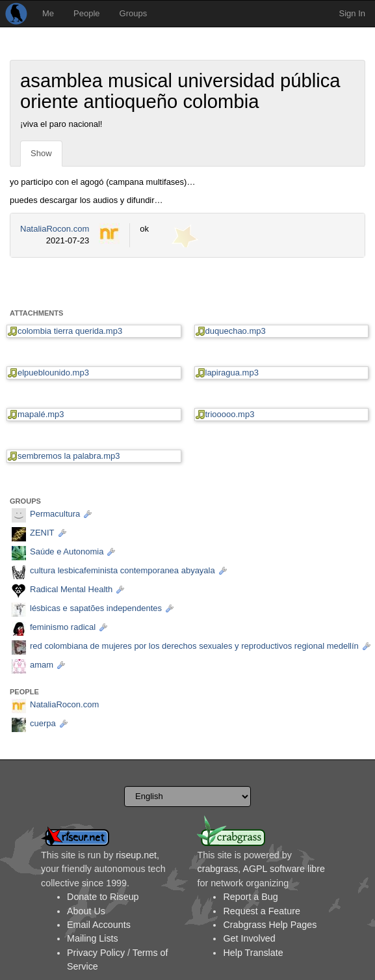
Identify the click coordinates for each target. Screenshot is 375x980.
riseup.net (136, 855)
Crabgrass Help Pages (270, 925)
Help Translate (253, 953)
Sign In (352, 13)
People (86, 13)
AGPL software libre (284, 869)
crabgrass (217, 869)
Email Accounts (99, 925)
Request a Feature (261, 911)
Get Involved (249, 938)
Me (48, 13)
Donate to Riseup (103, 897)
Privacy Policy (96, 953)
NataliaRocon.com (55, 229)
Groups (134, 13)
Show (41, 153)
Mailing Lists (93, 938)
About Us (86, 911)
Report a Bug (250, 897)
